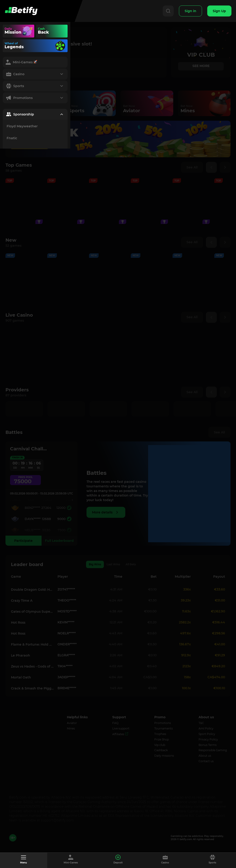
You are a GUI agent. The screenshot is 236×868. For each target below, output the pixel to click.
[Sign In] (190, 11)
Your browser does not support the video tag (60, 31)
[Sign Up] (219, 11)
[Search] (168, 11)
